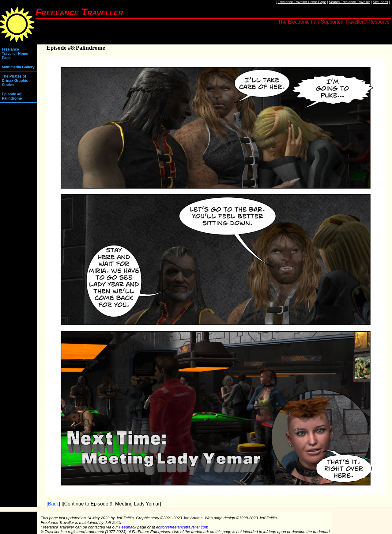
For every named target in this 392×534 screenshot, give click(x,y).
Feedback (128, 527)
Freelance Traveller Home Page (302, 2)
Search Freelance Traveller (349, 2)
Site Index (380, 2)
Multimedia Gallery (18, 67)
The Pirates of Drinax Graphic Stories (15, 81)
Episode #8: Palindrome (12, 96)
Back (53, 504)
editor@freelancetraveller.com (182, 527)
